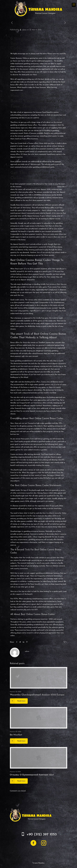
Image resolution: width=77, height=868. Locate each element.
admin (24, 30)
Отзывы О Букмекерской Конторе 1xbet (32, 775)
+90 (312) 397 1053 (42, 835)
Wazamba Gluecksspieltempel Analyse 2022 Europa (37, 695)
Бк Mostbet (16, 735)
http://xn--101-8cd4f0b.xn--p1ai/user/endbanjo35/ (39, 187)
